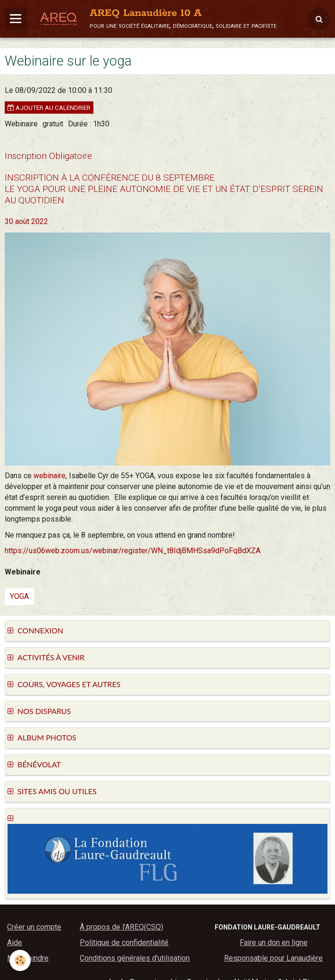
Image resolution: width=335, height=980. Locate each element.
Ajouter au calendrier (49, 108)
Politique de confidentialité (124, 943)
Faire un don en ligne (274, 943)
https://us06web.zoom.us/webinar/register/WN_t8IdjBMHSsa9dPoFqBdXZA (133, 551)
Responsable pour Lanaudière (273, 958)
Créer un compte (34, 927)
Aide (15, 943)
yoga (19, 596)
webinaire (50, 476)
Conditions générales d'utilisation (135, 958)
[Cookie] (20, 960)
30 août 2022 (26, 221)
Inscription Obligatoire (48, 156)
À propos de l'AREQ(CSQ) (121, 927)
